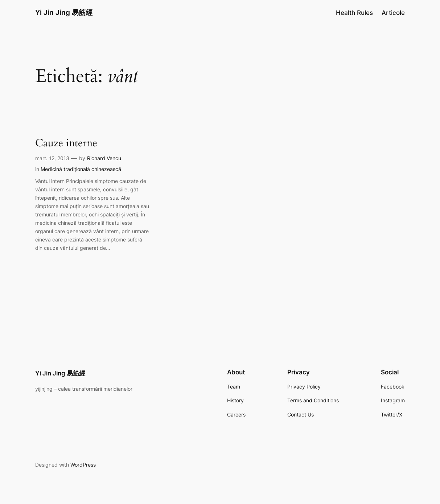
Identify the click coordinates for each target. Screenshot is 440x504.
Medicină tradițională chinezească (81, 169)
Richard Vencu (104, 158)
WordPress (83, 465)
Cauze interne (66, 143)
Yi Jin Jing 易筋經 (64, 13)
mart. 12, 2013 (52, 158)
